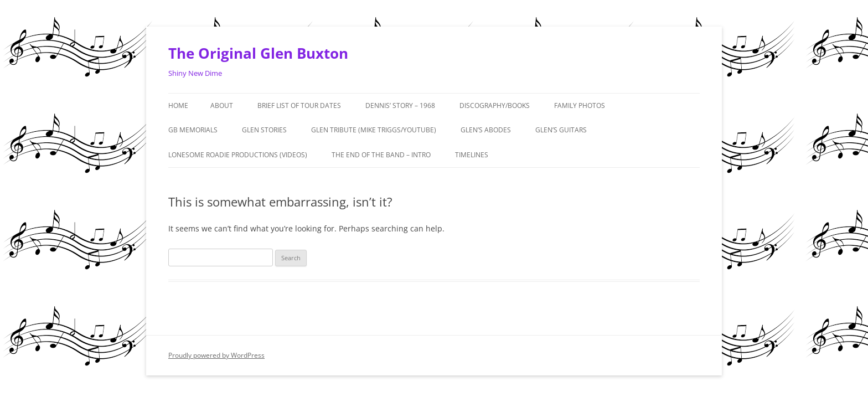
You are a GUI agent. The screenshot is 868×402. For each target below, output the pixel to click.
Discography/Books (495, 105)
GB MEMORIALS (193, 130)
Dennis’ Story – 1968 (400, 105)
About (222, 105)
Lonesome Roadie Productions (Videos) (238, 155)
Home (178, 105)
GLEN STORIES (264, 130)
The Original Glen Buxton (258, 53)
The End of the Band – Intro (381, 155)
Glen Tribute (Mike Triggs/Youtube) (374, 130)
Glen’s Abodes (486, 130)
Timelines (472, 155)
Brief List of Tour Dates (299, 105)
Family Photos (580, 105)
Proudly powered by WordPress (216, 355)
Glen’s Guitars (561, 130)
